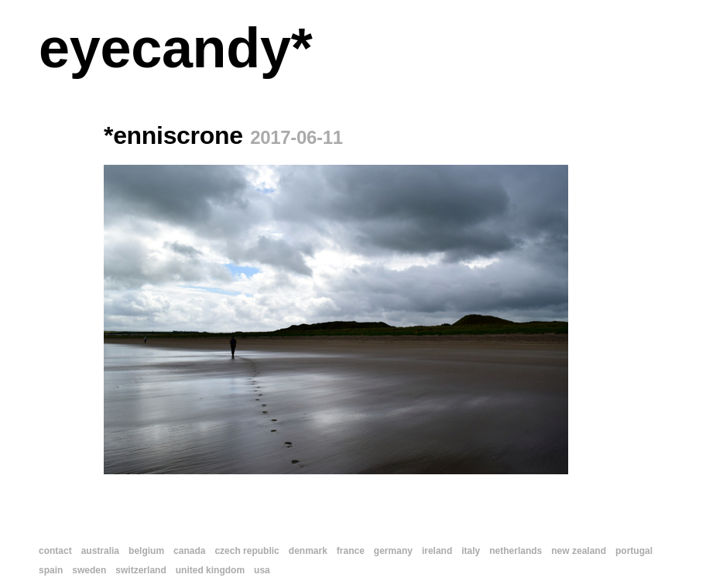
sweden (89, 570)
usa (262, 570)
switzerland (140, 570)
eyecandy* (175, 48)
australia (100, 551)
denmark (308, 551)
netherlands (516, 551)
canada (189, 551)
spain (51, 570)
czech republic (247, 551)
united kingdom (210, 570)
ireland (437, 551)
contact (55, 551)
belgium (146, 551)
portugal (634, 551)
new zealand (579, 551)
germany (393, 551)
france (351, 551)
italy (471, 551)
